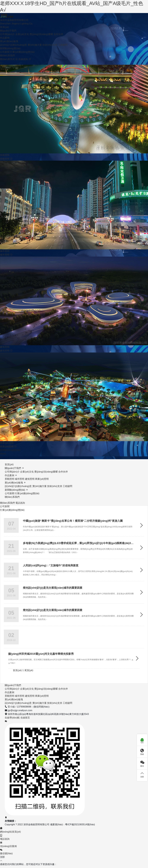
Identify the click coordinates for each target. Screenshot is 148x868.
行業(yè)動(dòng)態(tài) (22, 45)
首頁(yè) (4, 21)
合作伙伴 (58, 28)
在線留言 (25, 711)
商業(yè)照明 (42, 472)
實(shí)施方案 (35, 38)
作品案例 (5, 31)
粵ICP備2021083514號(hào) (80, 818)
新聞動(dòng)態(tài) (10, 42)
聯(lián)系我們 (7, 49)
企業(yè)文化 (22, 28)
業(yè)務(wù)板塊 (9, 35)
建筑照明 (30, 472)
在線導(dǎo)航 (13, 711)
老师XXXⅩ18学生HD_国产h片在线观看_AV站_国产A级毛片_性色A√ (68, 3)
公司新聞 (5, 45)
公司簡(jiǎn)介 (7, 28)
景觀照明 (9, 472)
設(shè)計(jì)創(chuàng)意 (13, 38)
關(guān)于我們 (8, 24)
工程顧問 (63, 38)
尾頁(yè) (29, 664)
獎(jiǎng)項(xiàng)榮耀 (41, 28)
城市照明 (20, 472)
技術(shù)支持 (50, 38)
